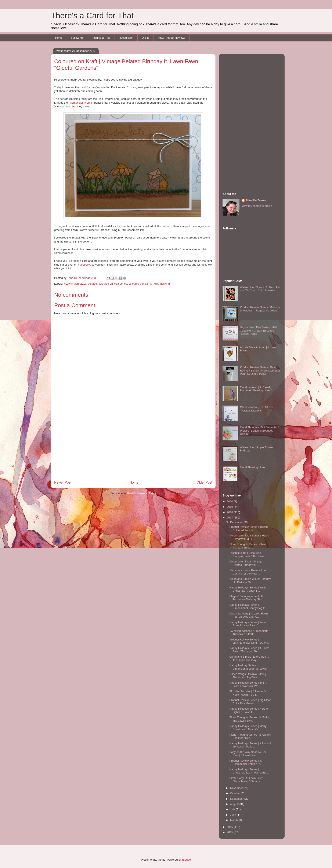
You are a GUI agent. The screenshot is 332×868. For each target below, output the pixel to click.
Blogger (187, 860)
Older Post (204, 482)
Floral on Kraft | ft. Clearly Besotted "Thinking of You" (256, 389)
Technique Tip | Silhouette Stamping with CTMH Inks (247, 555)
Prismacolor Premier (81, 103)
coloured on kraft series (113, 284)
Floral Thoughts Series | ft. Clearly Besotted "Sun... (250, 736)
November (237, 788)
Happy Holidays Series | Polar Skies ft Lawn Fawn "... (248, 624)
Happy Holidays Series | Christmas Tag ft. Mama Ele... (249, 771)
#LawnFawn (71, 284)
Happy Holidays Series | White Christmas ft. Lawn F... (248, 589)
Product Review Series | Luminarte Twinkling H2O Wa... (250, 641)
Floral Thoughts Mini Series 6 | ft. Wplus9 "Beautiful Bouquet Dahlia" (260, 431)
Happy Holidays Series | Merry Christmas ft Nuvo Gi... (248, 728)
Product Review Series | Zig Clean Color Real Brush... (250, 702)
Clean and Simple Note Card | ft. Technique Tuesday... (249, 658)
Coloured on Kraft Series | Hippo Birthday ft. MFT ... (249, 537)
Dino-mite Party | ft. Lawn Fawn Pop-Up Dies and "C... (248, 615)
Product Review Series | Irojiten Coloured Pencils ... (248, 529)
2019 (230, 507)
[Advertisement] (133, 444)
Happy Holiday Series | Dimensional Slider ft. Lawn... (249, 667)
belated (92, 284)
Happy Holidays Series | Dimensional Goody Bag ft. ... (249, 607)
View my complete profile (257, 206)
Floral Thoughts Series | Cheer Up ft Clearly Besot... (250, 546)
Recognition (126, 38)
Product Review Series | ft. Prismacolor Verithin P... (246, 762)
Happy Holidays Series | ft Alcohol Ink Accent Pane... (250, 745)
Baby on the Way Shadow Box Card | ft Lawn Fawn (248, 754)
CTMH (154, 284)
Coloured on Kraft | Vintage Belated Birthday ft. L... (246, 563)
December (237, 522)
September (237, 799)
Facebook (84, 265)
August (235, 804)
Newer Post (63, 482)
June (234, 815)
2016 (230, 827)
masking (165, 284)
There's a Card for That (92, 16)
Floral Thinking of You (253, 467)
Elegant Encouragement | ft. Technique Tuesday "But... (247, 598)
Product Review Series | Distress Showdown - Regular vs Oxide (260, 309)
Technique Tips (101, 38)
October (235, 793)
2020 (230, 501)
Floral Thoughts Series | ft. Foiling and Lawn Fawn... (250, 719)
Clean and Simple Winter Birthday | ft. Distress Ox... (250, 581)
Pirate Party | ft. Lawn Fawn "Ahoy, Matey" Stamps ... (246, 780)
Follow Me (77, 38)
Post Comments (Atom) (142, 493)
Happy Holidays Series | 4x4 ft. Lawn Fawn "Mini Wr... (248, 684)
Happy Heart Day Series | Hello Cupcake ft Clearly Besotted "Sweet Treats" (259, 330)
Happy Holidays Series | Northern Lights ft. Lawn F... (250, 710)
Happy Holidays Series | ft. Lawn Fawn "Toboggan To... (249, 650)
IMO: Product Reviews (172, 38)
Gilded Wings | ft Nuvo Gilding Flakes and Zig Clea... (248, 676)
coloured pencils (138, 284)
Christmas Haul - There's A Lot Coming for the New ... (248, 572)
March (234, 820)
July (233, 809)
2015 (230, 832)
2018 (230, 512)
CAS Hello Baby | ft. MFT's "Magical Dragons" (256, 409)
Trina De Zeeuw (256, 200)
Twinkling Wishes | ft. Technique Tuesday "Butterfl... (249, 633)
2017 (83, 284)
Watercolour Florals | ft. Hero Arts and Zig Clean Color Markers (260, 289)
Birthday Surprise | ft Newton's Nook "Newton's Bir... (248, 693)
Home (59, 38)
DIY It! (146, 38)
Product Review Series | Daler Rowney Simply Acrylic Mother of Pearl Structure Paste (260, 370)
